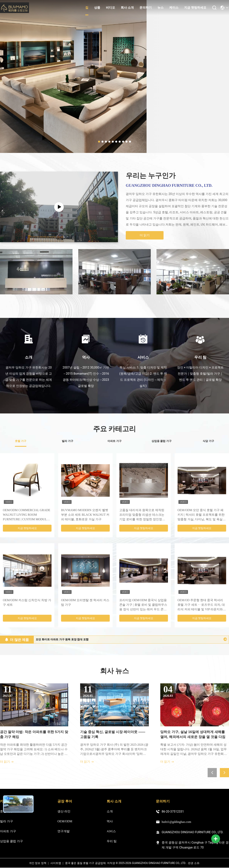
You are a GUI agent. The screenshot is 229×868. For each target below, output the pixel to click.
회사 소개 (127, 8)
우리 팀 (112, 841)
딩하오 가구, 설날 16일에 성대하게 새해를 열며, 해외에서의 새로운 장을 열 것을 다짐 (193, 734)
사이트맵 (56, 863)
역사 (110, 821)
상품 (97, 8)
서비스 (111, 831)
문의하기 (146, 8)
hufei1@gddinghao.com (174, 822)
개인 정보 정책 (38, 863)
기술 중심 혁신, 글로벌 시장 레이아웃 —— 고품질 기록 (113, 734)
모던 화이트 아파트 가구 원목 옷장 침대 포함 (62, 639)
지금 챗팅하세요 (195, 8)
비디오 (110, 8)
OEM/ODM (65, 821)
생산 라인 (64, 811)
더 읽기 (145, 235)
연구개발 (64, 831)
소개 (110, 811)
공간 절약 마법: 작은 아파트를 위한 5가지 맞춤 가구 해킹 (34, 734)
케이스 (174, 8)
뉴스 (160, 8)
